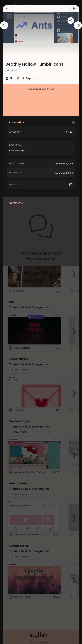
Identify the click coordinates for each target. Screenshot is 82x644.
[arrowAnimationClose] (4, 25)
